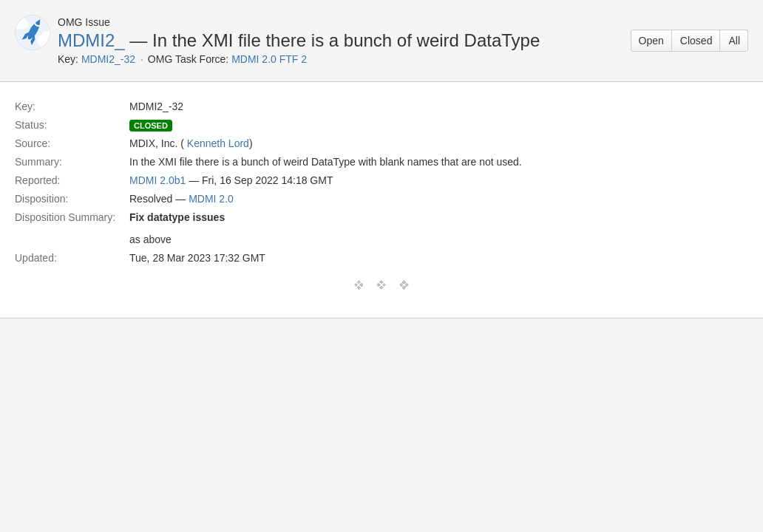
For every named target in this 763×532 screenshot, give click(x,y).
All (734, 41)
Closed (696, 41)
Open (651, 41)
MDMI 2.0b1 (157, 180)
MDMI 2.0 (211, 199)
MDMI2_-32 (108, 59)
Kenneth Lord (218, 143)
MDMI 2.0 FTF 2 (269, 59)
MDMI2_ (91, 40)
